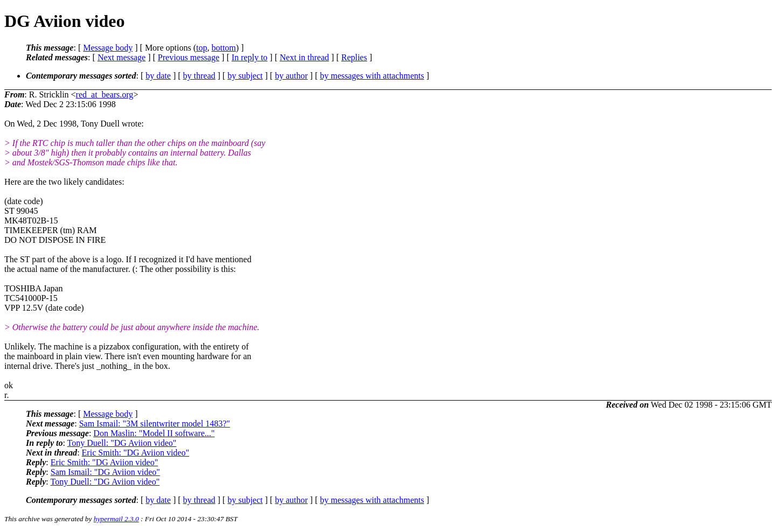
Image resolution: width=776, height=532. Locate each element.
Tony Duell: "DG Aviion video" (122, 443)
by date (158, 76)
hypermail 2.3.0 (116, 519)
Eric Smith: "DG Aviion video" (136, 453)
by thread (199, 76)
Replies (354, 57)
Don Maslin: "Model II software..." (154, 433)
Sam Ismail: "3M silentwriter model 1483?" (155, 423)
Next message (122, 57)
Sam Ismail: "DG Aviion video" (105, 472)
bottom (223, 48)
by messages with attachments (372, 76)
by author (291, 76)
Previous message (189, 57)
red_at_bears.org (105, 94)
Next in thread (304, 57)
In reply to (250, 57)
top (202, 48)
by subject (245, 76)
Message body (108, 48)
